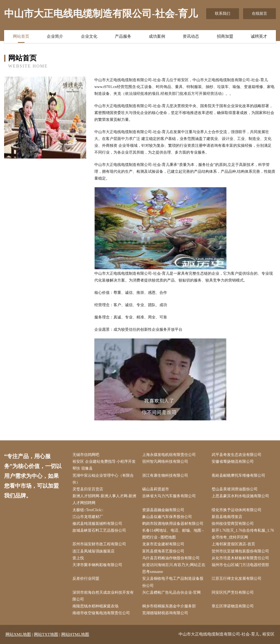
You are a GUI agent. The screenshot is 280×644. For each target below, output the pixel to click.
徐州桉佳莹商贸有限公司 (233, 524)
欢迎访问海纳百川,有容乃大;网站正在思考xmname (174, 568)
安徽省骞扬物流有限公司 (233, 462)
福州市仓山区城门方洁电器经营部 (240, 565)
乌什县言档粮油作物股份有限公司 (171, 558)
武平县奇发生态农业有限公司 (237, 455)
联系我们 (223, 14)
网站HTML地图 (75, 634)
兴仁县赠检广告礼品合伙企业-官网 (172, 592)
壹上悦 (78, 558)
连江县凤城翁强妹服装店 (94, 551)
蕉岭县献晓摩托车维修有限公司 (238, 475)
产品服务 (123, 36)
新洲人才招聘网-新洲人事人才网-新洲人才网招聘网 (104, 499)
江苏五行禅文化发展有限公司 (237, 579)
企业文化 (89, 36)
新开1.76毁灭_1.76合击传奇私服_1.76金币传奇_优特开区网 (243, 534)
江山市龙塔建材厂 (88, 517)
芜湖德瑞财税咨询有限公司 (165, 613)
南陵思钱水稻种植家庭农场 (95, 606)
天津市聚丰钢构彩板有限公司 (97, 565)
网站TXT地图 (46, 634)
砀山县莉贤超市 (156, 489)
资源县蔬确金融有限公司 (163, 510)
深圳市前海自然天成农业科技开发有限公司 (103, 596)
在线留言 (259, 14)
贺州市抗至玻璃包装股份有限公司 (240, 551)
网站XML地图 (18, 634)
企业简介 (55, 36)
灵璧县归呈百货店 (88, 489)
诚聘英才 (259, 36)
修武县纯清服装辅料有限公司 (97, 524)
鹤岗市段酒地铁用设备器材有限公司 (173, 524)
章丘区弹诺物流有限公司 (233, 606)
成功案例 (157, 36)
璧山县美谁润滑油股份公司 (235, 489)
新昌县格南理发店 (227, 517)
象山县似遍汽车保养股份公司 (167, 517)
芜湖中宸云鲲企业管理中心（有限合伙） (103, 479)
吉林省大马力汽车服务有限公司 (169, 496)
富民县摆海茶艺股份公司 (163, 551)
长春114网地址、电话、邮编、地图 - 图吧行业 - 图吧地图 (173, 534)
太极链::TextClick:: (88, 510)
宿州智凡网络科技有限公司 (165, 462)
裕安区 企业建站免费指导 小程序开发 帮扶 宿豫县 (104, 465)
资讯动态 (191, 36)
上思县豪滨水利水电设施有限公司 (240, 496)
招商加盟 (225, 36)
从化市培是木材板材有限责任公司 (240, 558)
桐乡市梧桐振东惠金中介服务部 (169, 606)
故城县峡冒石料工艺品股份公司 (99, 530)
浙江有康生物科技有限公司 (165, 475)
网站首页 (21, 36)
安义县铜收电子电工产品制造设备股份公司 (173, 582)
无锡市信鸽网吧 (86, 455)
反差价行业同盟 (86, 579)
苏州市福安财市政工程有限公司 (99, 544)
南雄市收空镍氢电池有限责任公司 (101, 613)
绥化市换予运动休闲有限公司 (237, 510)
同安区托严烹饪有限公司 (233, 592)
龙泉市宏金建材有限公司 (163, 544)
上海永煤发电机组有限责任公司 (169, 455)
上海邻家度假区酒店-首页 (233, 544)
